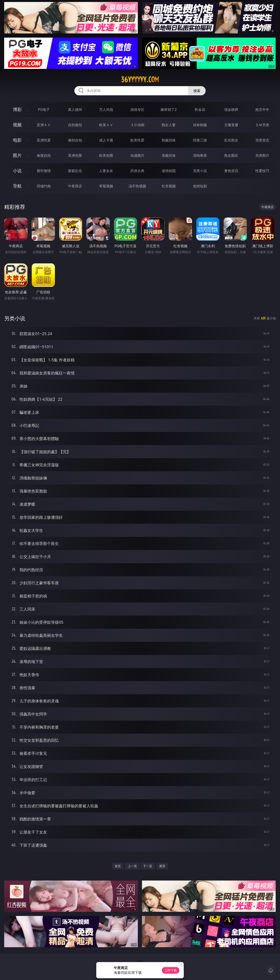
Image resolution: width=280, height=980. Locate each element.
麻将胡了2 (169, 110)
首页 (118, 866)
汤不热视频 (137, 186)
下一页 (148, 866)
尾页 (162, 866)
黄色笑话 (231, 171)
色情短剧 (200, 186)
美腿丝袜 (169, 155)
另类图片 (262, 155)
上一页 (132, 866)
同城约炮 (44, 186)
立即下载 (171, 970)
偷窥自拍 (44, 155)
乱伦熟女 (231, 140)
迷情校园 (169, 171)
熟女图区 (231, 155)
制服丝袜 (169, 140)
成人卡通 (106, 140)
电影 (17, 140)
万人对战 (106, 110)
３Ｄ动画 (137, 125)
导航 (17, 186)
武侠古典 (137, 171)
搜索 (197, 91)
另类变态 (262, 140)
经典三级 (200, 140)
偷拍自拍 (75, 140)
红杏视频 (169, 186)
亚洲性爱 (44, 140)
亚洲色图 (75, 155)
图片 (17, 155)
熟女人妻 (169, 125)
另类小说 (200, 171)
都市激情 (44, 171)
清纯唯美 (200, 155)
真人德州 (75, 110)
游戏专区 (137, 110)
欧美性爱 (137, 140)
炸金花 (200, 110)
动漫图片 (137, 155)
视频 (17, 125)
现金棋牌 (231, 110)
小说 (17, 171)
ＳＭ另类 (262, 125)
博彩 (17, 109)
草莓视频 (106, 186)
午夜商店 (75, 186)
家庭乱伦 (75, 171)
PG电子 (44, 110)
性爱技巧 (262, 171)
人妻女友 (106, 171)
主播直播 (231, 125)
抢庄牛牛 (262, 110)
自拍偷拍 (75, 125)
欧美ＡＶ (106, 125)
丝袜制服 (200, 125)
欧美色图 (106, 155)
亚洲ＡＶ (44, 125)
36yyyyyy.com (140, 80)
